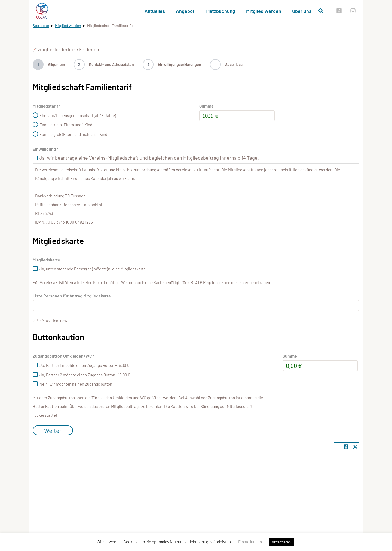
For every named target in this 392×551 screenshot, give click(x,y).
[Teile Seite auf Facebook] (346, 447)
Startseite (41, 25)
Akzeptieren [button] (281, 542)
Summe (206, 106)
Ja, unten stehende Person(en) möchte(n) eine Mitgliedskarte (93, 269)
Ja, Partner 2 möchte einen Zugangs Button (85, 375)
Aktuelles (155, 11)
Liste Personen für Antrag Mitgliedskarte (72, 296)
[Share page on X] (355, 447)
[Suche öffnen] (321, 11)
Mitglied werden (264, 11)
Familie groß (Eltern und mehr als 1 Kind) (74, 134)
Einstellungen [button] (250, 542)
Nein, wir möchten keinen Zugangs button (76, 384)
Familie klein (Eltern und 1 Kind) (66, 125)
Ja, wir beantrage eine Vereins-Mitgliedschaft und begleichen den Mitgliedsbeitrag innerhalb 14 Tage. (149, 158)
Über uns (302, 11)
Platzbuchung (220, 11)
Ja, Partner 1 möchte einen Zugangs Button (85, 365)
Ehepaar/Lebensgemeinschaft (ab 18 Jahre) (78, 115)
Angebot (185, 11)
